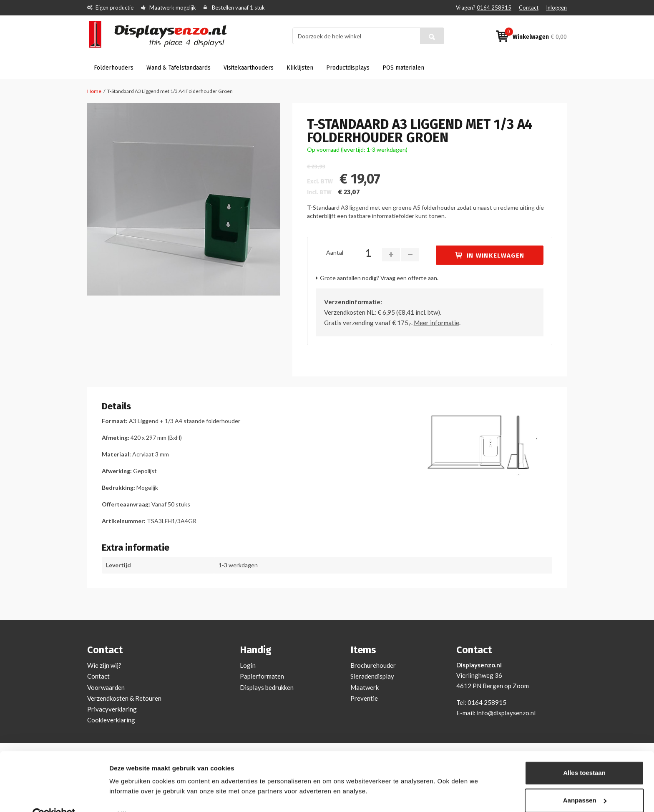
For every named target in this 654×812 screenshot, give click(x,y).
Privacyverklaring (112, 709)
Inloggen (556, 8)
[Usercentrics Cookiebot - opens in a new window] (54, 796)
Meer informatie (436, 323)
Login (248, 665)
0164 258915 (494, 8)
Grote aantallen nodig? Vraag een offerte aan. (379, 278)
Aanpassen (585, 781)
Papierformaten (262, 676)
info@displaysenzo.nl (506, 713)
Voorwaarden (106, 687)
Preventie (364, 698)
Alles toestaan (584, 754)
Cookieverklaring (111, 720)
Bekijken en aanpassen (144, 796)
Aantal (335, 252)
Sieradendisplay (372, 676)
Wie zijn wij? (104, 665)
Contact (529, 8)
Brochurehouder (373, 665)
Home (94, 91)
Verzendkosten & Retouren (124, 698)
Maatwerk (365, 687)
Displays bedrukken (267, 687)
